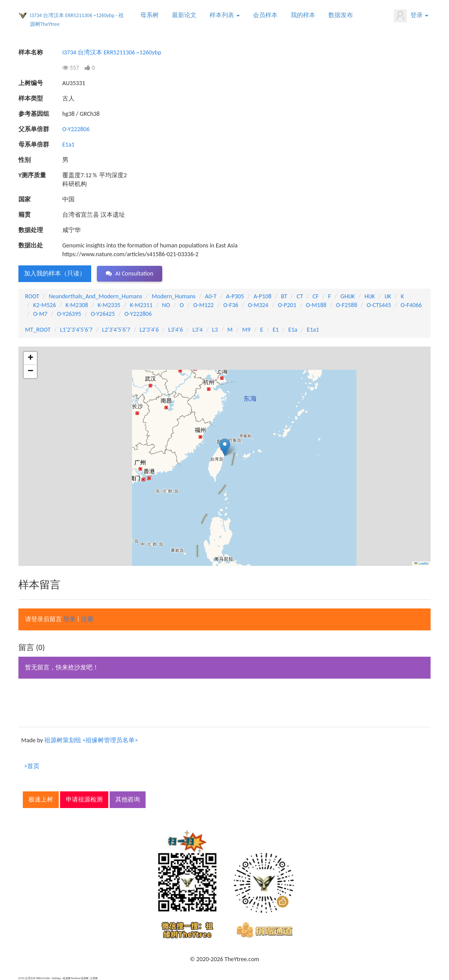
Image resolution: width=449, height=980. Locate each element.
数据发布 (341, 15)
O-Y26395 (69, 314)
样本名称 (31, 52)
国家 (25, 199)
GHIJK (348, 296)
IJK (388, 296)
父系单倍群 (34, 129)
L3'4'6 (176, 330)
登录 (411, 16)
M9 (246, 330)
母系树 (150, 15)
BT (284, 296)
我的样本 (303, 15)
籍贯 (25, 215)
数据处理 (31, 230)
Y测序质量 (32, 175)
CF (316, 296)
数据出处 (31, 245)
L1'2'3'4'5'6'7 (76, 330)
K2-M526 (45, 305)
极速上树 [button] (41, 799)
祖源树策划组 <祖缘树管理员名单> (91, 740)
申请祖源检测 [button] (84, 799)
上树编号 (31, 83)
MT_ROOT (38, 330)
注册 (87, 619)
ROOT (32, 296)
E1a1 (68, 145)
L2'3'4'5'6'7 (116, 330)
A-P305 (235, 296)
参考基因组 (34, 114)
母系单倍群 (34, 145)
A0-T (211, 296)
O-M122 (204, 305)
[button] (225, 447)
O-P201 (287, 305)
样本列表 (225, 15)
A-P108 (262, 296)
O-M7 (41, 314)
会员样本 (265, 15)
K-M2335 (109, 305)
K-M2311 (141, 305)
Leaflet (421, 563)
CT (300, 296)
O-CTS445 (379, 305)
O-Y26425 (103, 314)
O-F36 (231, 305)
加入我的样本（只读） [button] (55, 274)
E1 (276, 330)
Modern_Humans (174, 296)
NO (166, 305)
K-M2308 (77, 305)
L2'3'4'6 (150, 330)
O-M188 (316, 305)
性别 (25, 160)
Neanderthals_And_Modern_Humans (95, 296)
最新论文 (184, 15)
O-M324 (258, 305)
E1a (293, 330)
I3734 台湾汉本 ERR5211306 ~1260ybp (112, 52)
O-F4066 (411, 305)
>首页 (32, 766)
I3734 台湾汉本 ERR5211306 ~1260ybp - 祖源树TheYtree (77, 20)
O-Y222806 (76, 129)
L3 (215, 330)
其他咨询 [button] (128, 799)
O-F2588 (346, 305)
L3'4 (198, 330)
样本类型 (31, 98)
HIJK (370, 296)
